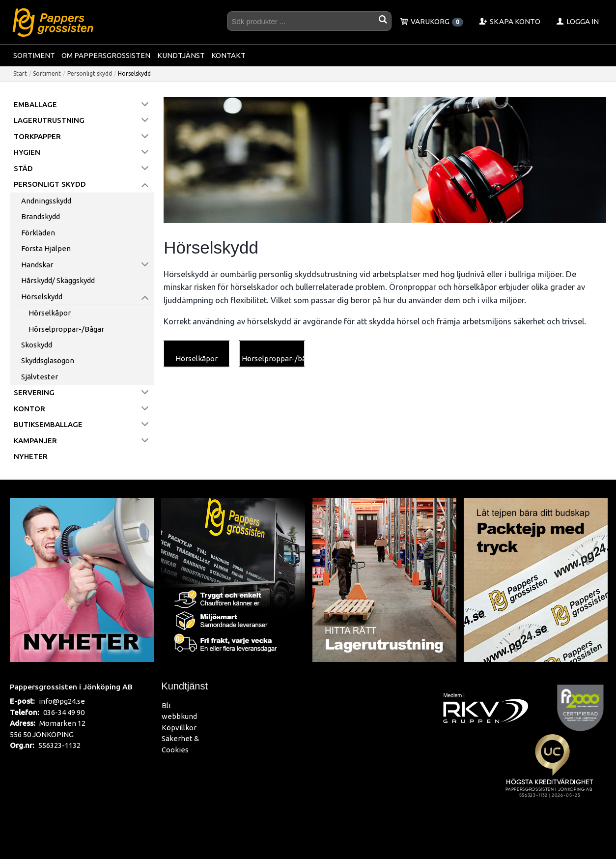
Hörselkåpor (50, 313)
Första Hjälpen (46, 248)
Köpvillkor (179, 728)
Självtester (40, 377)
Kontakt (228, 55)
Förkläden (38, 233)
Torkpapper (37, 136)
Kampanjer (35, 441)
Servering (34, 392)
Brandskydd (41, 216)
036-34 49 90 (64, 712)
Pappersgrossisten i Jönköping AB (71, 687)
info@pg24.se (62, 701)
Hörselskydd (42, 297)
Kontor (29, 409)
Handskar (37, 265)
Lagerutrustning (49, 120)
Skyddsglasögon (48, 360)
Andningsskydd (46, 201)
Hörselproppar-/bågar (66, 329)
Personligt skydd (90, 73)
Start (20, 73)
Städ (23, 168)
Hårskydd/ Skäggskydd (58, 280)
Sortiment (34, 55)
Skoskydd (37, 345)
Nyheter (31, 456)
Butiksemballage (48, 424)
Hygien (27, 152)
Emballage (35, 104)
